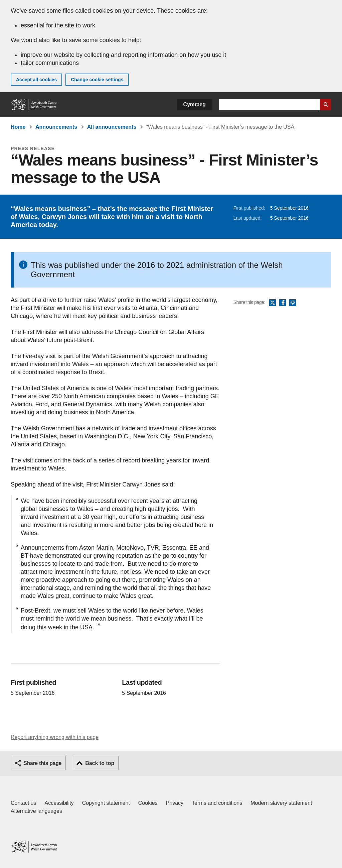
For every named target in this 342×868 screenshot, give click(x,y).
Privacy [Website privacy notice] (175, 803)
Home (18, 127)
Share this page (42, 763)
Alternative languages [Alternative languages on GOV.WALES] (36, 811)
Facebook (283, 303)
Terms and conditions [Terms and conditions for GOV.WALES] (217, 803)
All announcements (112, 127)
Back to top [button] (100, 763)
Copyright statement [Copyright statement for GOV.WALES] (106, 803)
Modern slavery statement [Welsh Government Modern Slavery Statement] (281, 803)
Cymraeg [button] (195, 104)
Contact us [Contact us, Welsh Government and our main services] (23, 803)
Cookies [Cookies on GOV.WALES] (148, 803)
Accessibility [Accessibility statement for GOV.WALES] (59, 803)
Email (293, 303)
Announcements (56, 127)
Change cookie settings (97, 80)
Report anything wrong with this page (55, 737)
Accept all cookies (36, 80)
